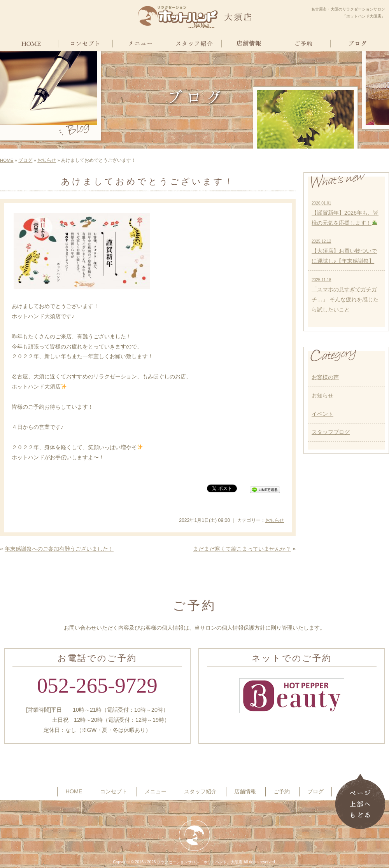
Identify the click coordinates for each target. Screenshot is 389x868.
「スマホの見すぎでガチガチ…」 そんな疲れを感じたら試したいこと (345, 295)
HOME (7, 160)
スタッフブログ (331, 432)
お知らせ (47, 160)
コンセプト (114, 791)
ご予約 (282, 791)
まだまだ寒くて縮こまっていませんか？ (242, 549)
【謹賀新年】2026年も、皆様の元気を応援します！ (345, 213)
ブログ (25, 160)
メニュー (156, 791)
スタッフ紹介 (200, 791)
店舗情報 (245, 791)
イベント (322, 414)
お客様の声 (325, 377)
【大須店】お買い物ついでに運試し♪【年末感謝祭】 (344, 252)
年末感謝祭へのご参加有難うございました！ (59, 549)
